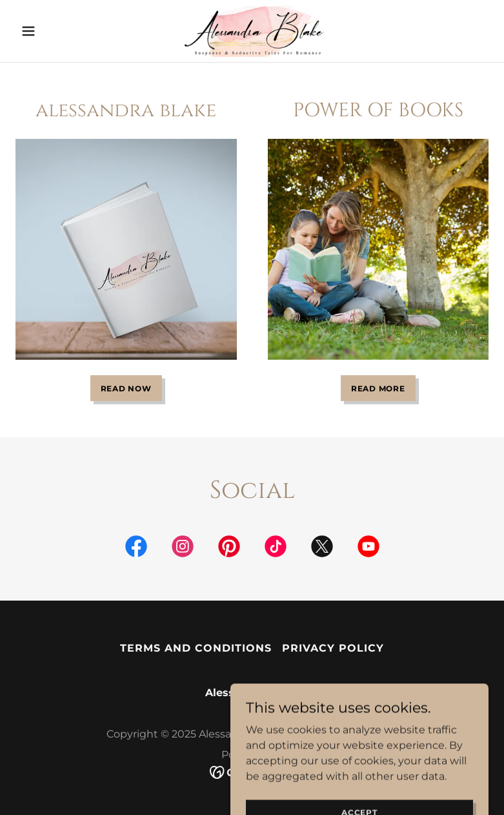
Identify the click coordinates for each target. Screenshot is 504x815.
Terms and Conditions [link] (196, 648)
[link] (252, 31)
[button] (51, 31)
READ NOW (126, 388)
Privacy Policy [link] (333, 648)
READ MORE (378, 388)
